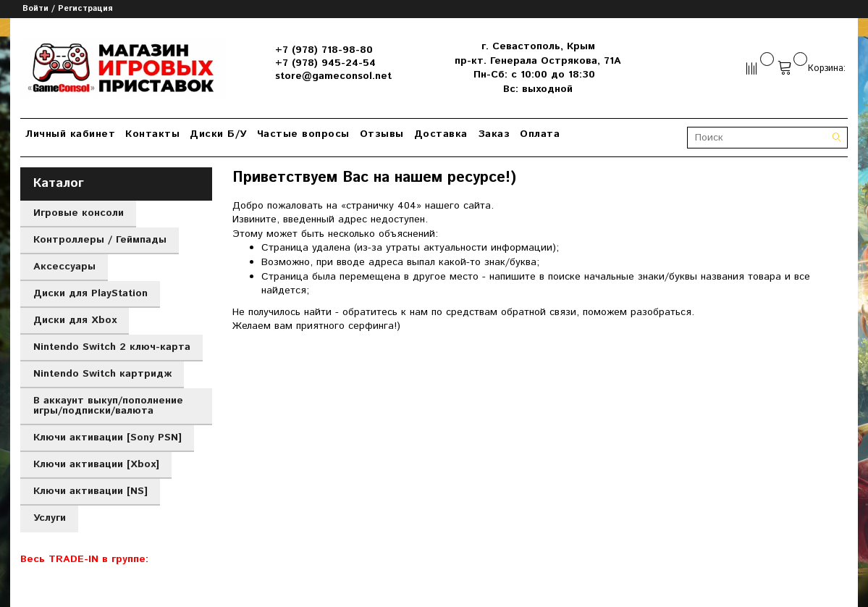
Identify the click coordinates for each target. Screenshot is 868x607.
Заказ (494, 134)
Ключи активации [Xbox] (96, 464)
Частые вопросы (303, 134)
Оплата (540, 134)
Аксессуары (64, 267)
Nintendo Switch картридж (102, 374)
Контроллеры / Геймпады (100, 240)
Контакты (152, 134)
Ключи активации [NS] (90, 491)
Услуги (50, 518)
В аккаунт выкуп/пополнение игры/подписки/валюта (108, 406)
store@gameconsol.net (333, 76)
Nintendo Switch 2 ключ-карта (112, 347)
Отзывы (382, 134)
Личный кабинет (70, 134)
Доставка (441, 134)
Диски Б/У (218, 134)
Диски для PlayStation (90, 293)
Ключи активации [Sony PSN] (108, 438)
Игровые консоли (79, 213)
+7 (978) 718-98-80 (324, 50)
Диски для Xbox (75, 320)
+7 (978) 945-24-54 (325, 63)
